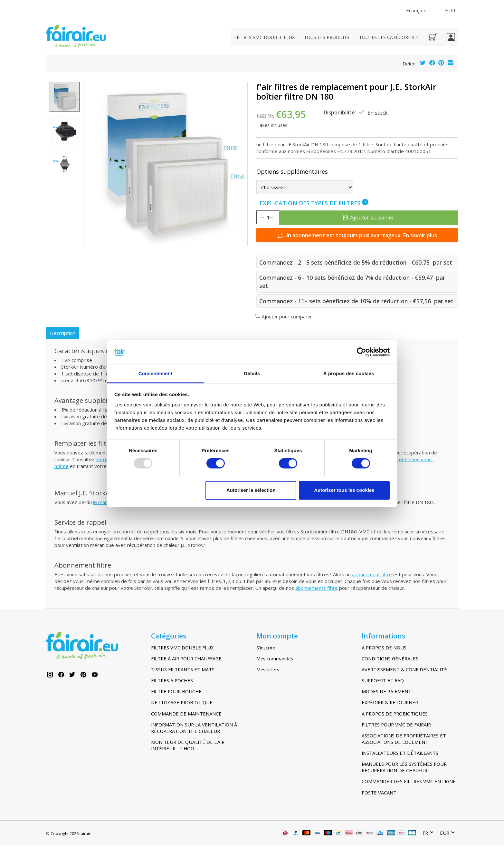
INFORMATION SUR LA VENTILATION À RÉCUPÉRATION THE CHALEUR (194, 728)
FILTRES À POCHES (172, 681)
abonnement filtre (372, 575)
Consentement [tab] (155, 373)
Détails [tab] (252, 373)
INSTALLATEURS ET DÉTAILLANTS (400, 754)
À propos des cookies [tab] (349, 373)
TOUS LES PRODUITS (327, 37)
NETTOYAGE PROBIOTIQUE (182, 703)
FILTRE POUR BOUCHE (176, 692)
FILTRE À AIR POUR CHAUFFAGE (186, 659)
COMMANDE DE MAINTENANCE (186, 714)
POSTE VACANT (379, 793)
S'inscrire (266, 648)
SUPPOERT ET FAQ (383, 681)
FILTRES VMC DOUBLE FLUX (264, 37)
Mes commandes (275, 659)
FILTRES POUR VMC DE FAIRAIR (396, 725)
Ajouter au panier (373, 217)
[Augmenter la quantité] (279, 218)
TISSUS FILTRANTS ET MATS (183, 670)
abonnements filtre (317, 589)
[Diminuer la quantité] (262, 218)
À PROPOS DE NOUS (384, 648)
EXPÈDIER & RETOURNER (390, 703)
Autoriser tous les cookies (344, 490)
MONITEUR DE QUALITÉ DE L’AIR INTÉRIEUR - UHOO (188, 746)
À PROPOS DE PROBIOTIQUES (395, 714)
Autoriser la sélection (251, 490)
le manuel (104, 503)
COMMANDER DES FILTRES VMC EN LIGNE (409, 782)
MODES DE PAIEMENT (386, 692)
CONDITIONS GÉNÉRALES (390, 659)
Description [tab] (63, 333)
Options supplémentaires (292, 171)
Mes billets (268, 670)
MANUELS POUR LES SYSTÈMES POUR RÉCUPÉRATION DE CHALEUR (404, 768)
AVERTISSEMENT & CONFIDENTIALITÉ (404, 670)
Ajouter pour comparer (284, 316)
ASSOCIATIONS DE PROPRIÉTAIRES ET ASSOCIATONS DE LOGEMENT (404, 739)
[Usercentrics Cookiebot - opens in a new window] (361, 352)
